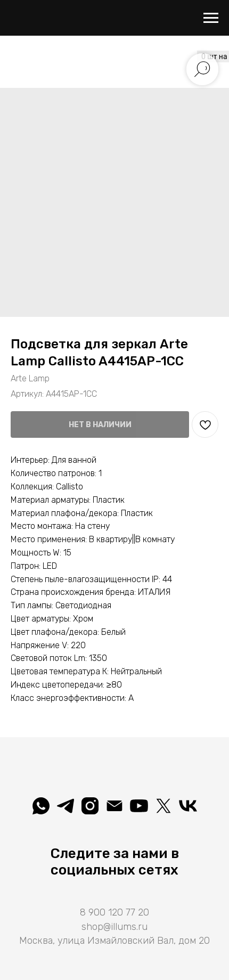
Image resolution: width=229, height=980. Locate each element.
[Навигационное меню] (211, 18)
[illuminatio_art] (90, 806)
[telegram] (66, 806)
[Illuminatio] (139, 806)
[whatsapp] (41, 806)
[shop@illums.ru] (114, 806)
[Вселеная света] (188, 806)
